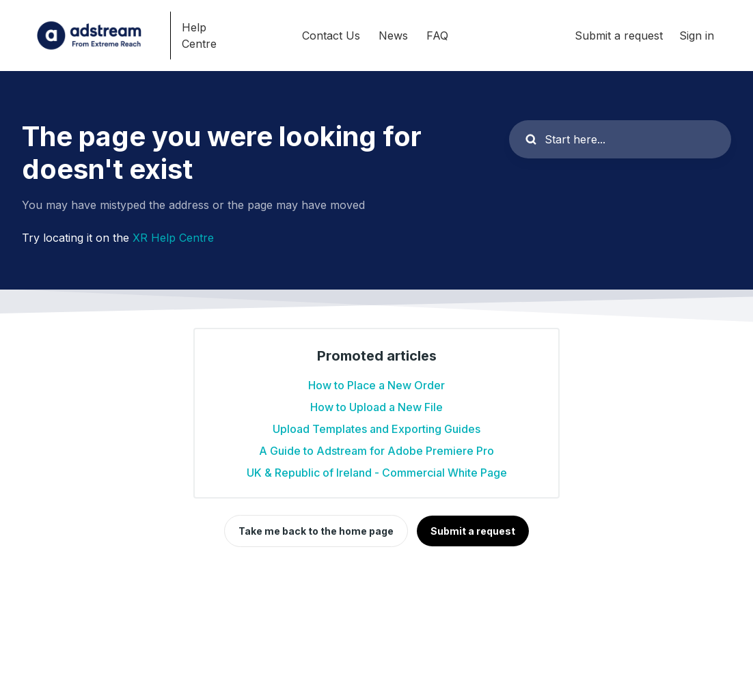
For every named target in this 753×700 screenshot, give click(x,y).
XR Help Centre (173, 238)
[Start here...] (620, 139)
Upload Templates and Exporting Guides (376, 429)
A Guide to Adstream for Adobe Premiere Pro (376, 451)
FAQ (437, 36)
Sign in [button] (697, 36)
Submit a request (619, 36)
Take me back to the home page (316, 531)
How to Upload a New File (376, 407)
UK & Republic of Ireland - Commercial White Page (377, 473)
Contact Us (331, 36)
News (393, 36)
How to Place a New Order (376, 385)
